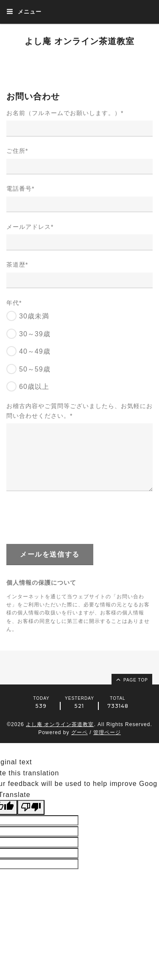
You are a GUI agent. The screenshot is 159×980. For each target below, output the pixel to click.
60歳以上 (34, 387)
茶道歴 (17, 265)
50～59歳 (35, 369)
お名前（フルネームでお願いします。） (65, 113)
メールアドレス (30, 227)
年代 (14, 303)
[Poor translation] (31, 807)
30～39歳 (35, 334)
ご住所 (17, 151)
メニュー (24, 11)
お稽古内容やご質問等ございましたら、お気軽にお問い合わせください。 (79, 411)
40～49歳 (35, 351)
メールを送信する (50, 554)
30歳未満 (34, 316)
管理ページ (107, 732)
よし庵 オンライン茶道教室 (79, 41)
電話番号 (20, 189)
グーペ (79, 732)
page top (131, 679)
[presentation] (71, 517)
